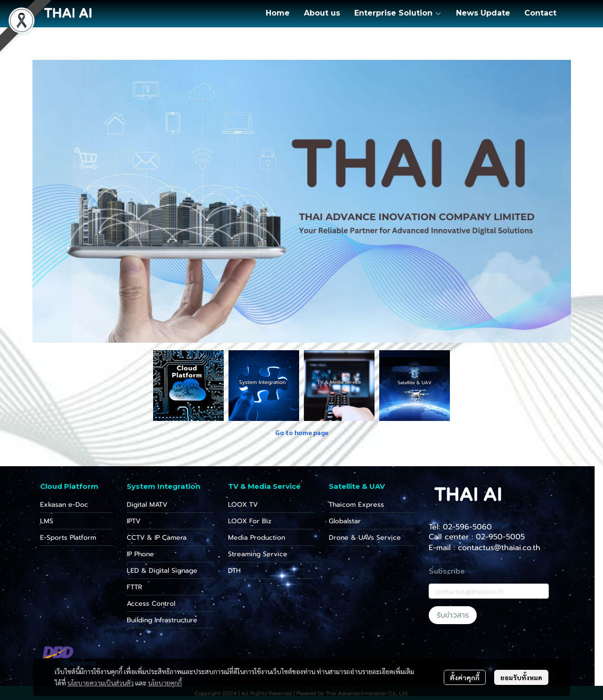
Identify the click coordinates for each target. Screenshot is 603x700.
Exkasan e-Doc (64, 505)
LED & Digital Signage (162, 571)
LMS (47, 521)
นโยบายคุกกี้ (165, 683)
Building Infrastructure (162, 620)
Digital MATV (147, 505)
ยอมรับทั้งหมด (521, 677)
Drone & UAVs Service (365, 538)
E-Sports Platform (68, 538)
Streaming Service (258, 554)
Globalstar (345, 521)
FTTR (134, 587)
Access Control (151, 604)
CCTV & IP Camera (157, 538)
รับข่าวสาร (453, 615)
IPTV (134, 521)
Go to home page (302, 432)
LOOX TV (243, 505)
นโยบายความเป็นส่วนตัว (101, 683)
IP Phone (140, 554)
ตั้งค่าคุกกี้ (465, 677)
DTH (234, 571)
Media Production (257, 538)
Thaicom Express (356, 505)
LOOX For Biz (250, 521)
